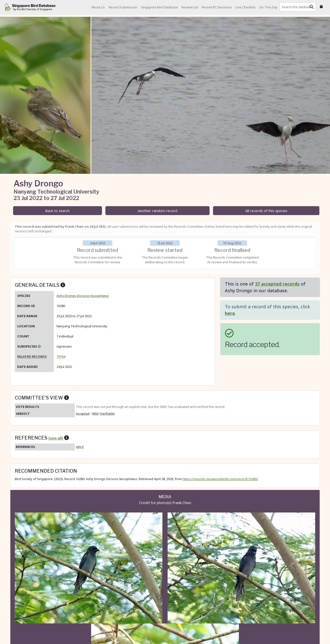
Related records (32, 356)
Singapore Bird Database (159, 7)
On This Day (268, 7)
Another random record (157, 211)
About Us (98, 7)
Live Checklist (245, 7)
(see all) (56, 438)
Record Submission (123, 7)
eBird (80, 447)
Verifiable (107, 414)
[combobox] (299, 7)
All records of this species (266, 211)
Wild (95, 414)
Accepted (83, 414)
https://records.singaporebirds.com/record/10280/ (220, 479)
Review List (190, 7)
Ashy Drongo (83, 296)
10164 (61, 356)
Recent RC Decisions (217, 7)
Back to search (57, 211)
